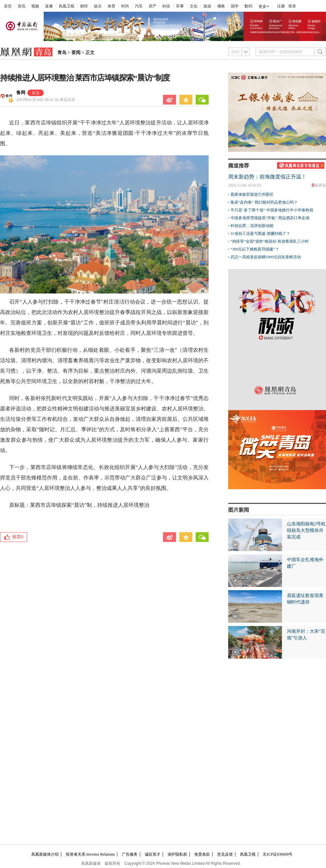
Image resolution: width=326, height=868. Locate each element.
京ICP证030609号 (278, 854)
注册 (281, 6)
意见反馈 (225, 854)
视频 (35, 6)
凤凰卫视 (67, 6)
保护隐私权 (177, 854)
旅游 (207, 6)
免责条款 (202, 854)
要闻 (76, 53)
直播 (49, 6)
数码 (248, 6)
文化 (194, 6)
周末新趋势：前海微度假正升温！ (267, 177)
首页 (8, 6)
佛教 (221, 6)
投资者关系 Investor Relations (90, 854)
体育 (111, 6)
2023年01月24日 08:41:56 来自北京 (46, 100)
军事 (180, 6)
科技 (166, 6)
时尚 (125, 6)
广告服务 (130, 854)
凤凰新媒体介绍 (45, 854)
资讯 (22, 6)
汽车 (139, 6)
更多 (262, 7)
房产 (153, 6)
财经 (84, 6)
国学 (235, 6)
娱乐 (98, 6)
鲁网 (21, 93)
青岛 (62, 53)
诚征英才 (153, 854)
